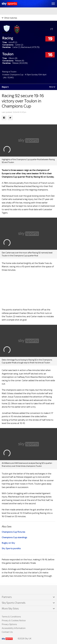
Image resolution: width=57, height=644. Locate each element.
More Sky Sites (10, 609)
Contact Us (7, 632)
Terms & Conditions (11, 617)
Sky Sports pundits (11, 548)
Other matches (10, 18)
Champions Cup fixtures (13, 532)
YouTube (13, 590)
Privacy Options (9, 624)
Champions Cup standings (14, 537)
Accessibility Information (14, 628)
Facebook (5, 590)
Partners (7, 597)
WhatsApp (15, 590)
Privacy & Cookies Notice (14, 620)
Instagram (10, 590)
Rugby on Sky (8, 543)
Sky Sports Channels (14, 603)
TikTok (8, 590)
